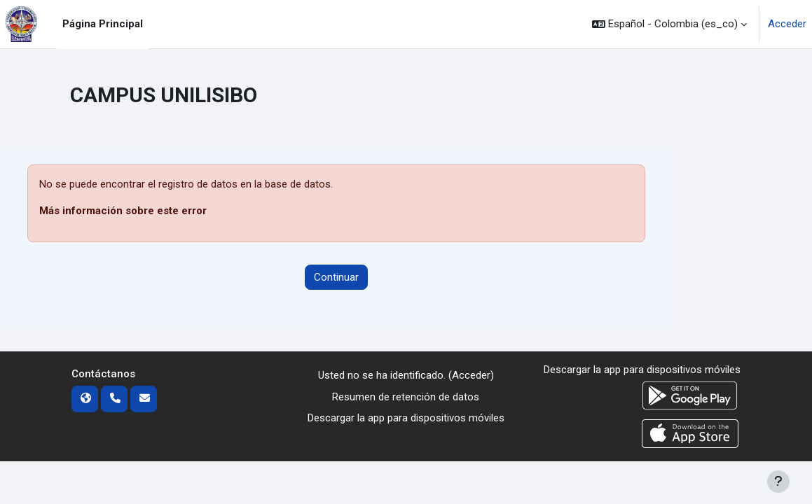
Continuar (336, 277)
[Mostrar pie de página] (778, 482)
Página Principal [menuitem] (103, 24)
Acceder (787, 24)
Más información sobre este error (123, 211)
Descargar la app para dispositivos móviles (406, 418)
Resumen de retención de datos (406, 397)
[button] (669, 24)
